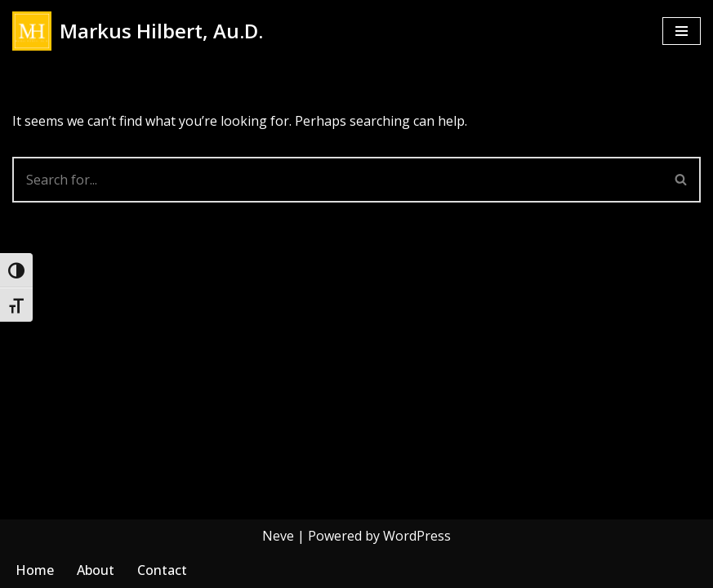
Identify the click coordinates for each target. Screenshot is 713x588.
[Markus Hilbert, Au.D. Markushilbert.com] (138, 31)
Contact (162, 570)
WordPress (417, 536)
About (96, 570)
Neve (278, 536)
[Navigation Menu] (682, 31)
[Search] (337, 180)
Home (35, 570)
